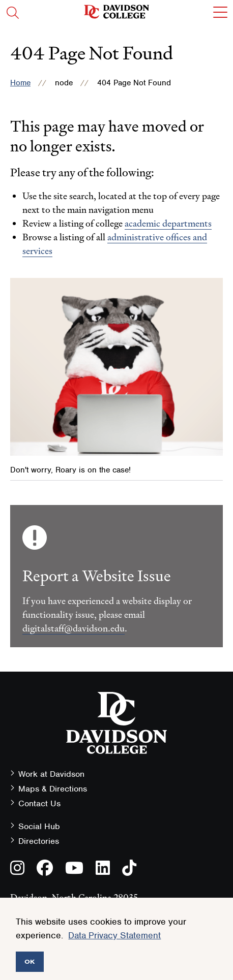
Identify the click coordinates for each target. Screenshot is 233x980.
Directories (39, 841)
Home (20, 83)
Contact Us (39, 803)
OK (30, 961)
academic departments (168, 223)
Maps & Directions (53, 789)
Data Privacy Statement (114, 935)
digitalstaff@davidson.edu (74, 628)
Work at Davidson (51, 774)
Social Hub (39, 826)
